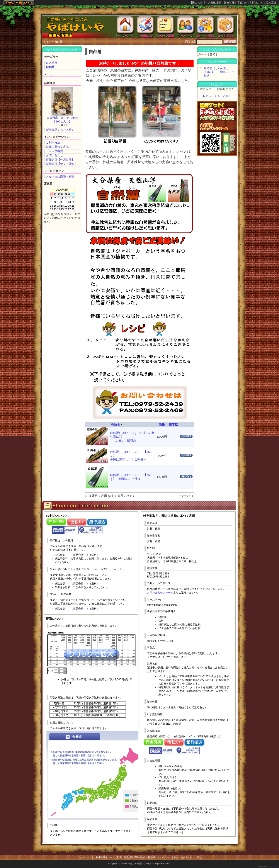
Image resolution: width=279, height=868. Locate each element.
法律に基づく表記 (57, 147)
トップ (48, 42)
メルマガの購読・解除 (60, 177)
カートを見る (181, 857)
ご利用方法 (53, 142)
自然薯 (58, 42)
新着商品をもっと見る (60, 130)
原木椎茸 (52, 63)
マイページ (166, 857)
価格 (162, 424)
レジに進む (196, 857)
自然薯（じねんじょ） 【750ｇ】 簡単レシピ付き (219, 72)
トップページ (84, 857)
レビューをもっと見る (217, 96)
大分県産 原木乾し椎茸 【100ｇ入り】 (64, 120)
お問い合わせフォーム (160, 593)
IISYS (274, 866)
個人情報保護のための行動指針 (141, 857)
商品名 (116, 424)
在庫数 (173, 424)
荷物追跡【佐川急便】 (60, 160)
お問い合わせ (54, 155)
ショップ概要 (54, 151)
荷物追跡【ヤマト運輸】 (62, 164)
